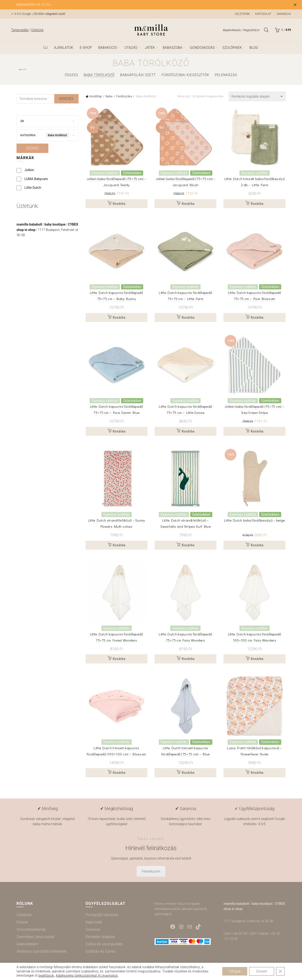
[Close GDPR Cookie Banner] (280, 971)
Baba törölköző (99, 75)
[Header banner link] (144, 5)
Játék (150, 48)
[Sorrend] (257, 96)
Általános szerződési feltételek (42, 951)
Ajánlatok (64, 48)
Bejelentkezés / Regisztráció (241, 30)
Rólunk (22, 922)
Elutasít (262, 971)
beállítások (46, 976)
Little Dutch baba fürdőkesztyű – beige (254, 520)
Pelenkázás (226, 75)
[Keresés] (266, 30)
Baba (109, 96)
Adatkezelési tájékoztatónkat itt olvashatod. (87, 976)
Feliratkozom (151, 871)
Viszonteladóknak (31, 929)
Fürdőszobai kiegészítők (185, 75)
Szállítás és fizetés (101, 951)
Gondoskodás (202, 48)
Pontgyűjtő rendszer (102, 915)
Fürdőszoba (124, 96)
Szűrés (32, 148)
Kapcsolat (263, 14)
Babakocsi (108, 48)
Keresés (66, 99)
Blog (254, 48)
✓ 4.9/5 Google (21, 14)
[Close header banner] (295, 5)
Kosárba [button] (119, 204)
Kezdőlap (96, 96)
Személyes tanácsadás (36, 937)
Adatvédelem (27, 944)
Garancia (284, 14)
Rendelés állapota (100, 937)
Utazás (131, 48)
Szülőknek (232, 48)
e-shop (86, 48)
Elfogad (235, 971)
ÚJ (46, 48)
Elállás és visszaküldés (104, 944)
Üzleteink (242, 14)
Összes (72, 75)
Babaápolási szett (138, 75)
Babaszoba (172, 48)
